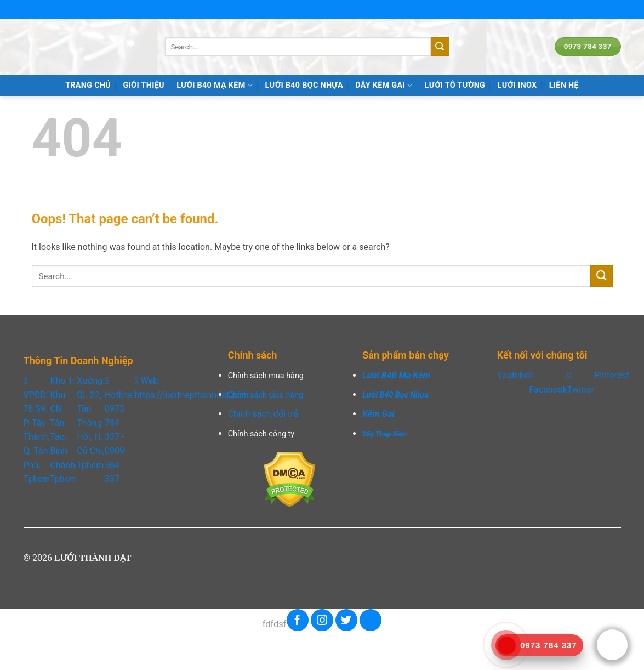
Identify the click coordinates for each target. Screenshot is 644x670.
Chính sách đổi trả (263, 414)
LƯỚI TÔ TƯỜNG (455, 85)
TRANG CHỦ (88, 85)
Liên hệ (564, 85)
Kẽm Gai (378, 414)
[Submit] (440, 47)
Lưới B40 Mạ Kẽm (396, 375)
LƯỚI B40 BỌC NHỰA (304, 85)
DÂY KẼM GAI (384, 85)
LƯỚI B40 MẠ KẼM (215, 85)
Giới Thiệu (144, 85)
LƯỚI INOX (517, 85)
